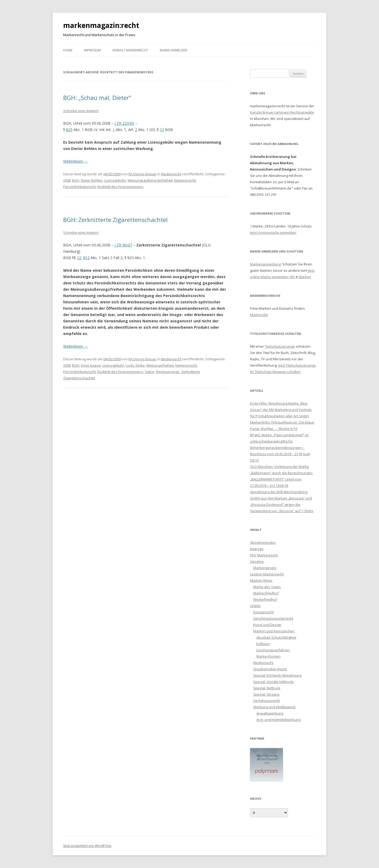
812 (86, 258)
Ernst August (91, 365)
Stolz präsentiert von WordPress (87, 846)
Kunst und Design (267, 625)
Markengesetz (265, 568)
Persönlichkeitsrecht (79, 187)
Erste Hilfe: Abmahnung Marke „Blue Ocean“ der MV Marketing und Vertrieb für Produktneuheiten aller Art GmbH (281, 410)
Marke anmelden (173, 50)
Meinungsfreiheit (160, 365)
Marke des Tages (267, 587)
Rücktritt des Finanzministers (120, 187)
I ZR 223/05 (124, 123)
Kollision (263, 644)
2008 (67, 180)
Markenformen (268, 656)
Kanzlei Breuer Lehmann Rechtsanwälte (282, 112)
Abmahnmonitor (263, 542)
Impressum (92, 50)
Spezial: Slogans (266, 694)
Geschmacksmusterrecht (273, 618)
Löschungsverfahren (273, 650)
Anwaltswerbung (270, 713)
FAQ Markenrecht (264, 555)
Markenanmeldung (265, 264)
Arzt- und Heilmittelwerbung (278, 720)
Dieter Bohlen (92, 180)
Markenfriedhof (266, 593)
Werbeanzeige (168, 372)
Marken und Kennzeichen (274, 631)
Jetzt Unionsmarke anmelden (273, 232)
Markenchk (259, 315)
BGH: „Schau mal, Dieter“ (97, 98)
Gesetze (257, 561)
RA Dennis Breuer (143, 174)
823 (69, 130)
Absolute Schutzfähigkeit (276, 637)
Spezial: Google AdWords (273, 682)
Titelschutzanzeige (280, 346)
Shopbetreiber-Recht (270, 669)
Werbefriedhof (265, 599)
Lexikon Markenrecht (267, 574)
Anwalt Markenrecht (130, 50)
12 (162, 130)
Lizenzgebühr (115, 180)
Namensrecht (185, 180)
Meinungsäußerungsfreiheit (150, 180)
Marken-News (261, 580)
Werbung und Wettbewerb (274, 707)
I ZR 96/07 (123, 245)
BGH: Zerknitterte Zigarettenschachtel (115, 220)
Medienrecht (171, 174)
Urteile (255, 606)
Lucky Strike (135, 365)
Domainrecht (263, 612)
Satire (149, 372)
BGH (76, 180)
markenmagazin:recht (101, 25)
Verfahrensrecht (266, 701)
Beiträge (257, 549)
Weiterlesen (76, 161)
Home (68, 50)
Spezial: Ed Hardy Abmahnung (277, 675)
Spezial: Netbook (267, 688)
